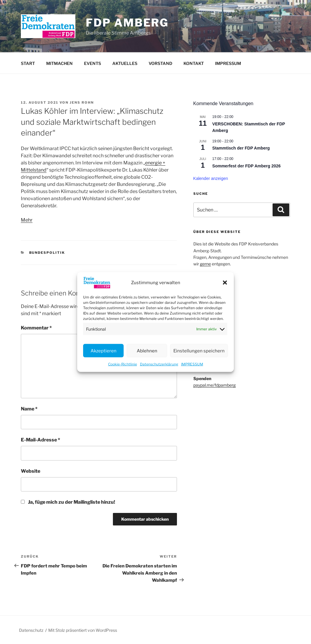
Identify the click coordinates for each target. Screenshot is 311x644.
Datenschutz (31, 630)
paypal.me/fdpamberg (214, 385)
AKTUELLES (125, 63)
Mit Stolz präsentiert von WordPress (83, 630)
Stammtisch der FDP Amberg (241, 148)
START (28, 63)
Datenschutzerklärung (159, 364)
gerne (205, 264)
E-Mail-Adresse (41, 440)
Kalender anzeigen (211, 178)
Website (31, 471)
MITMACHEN (59, 63)
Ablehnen (147, 351)
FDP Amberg (127, 23)
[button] (225, 283)
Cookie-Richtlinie (123, 364)
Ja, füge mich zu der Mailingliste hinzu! (68, 502)
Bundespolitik (47, 253)
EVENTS (92, 63)
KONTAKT (194, 63)
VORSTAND (160, 63)
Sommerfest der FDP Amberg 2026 (247, 166)
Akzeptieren (104, 351)
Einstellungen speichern (199, 351)
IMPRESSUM (192, 364)
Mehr (27, 220)
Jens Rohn (82, 102)
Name (29, 409)
